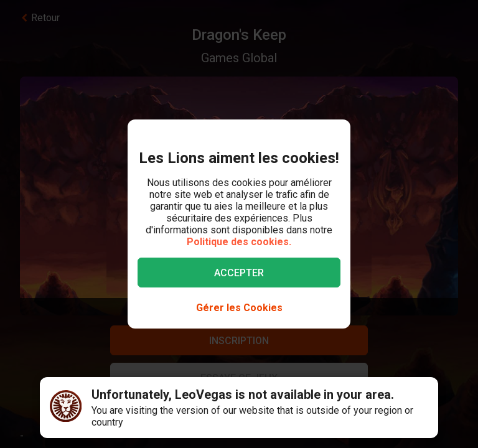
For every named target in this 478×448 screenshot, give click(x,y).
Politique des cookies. (239, 242)
